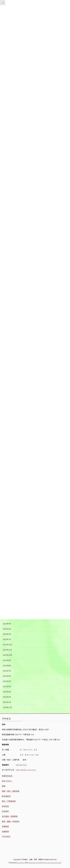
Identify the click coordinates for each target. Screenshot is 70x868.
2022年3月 (7, 629)
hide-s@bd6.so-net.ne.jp (26, 770)
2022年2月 (7, 634)
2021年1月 (7, 702)
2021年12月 (7, 645)
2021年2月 (7, 697)
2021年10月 (7, 655)
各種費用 (5, 831)
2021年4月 (7, 686)
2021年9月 (7, 660)
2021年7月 (7, 671)
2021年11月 (7, 650)
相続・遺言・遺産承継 (11, 791)
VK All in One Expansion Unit (52, 863)
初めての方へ (7, 781)
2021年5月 (7, 681)
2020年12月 (7, 707)
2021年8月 (7, 666)
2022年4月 (7, 624)
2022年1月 (7, 639)
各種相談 (5, 826)
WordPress (21, 863)
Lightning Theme (34, 863)
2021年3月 (7, 692)
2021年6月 (7, 676)
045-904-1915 (21, 765)
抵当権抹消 (6, 796)
